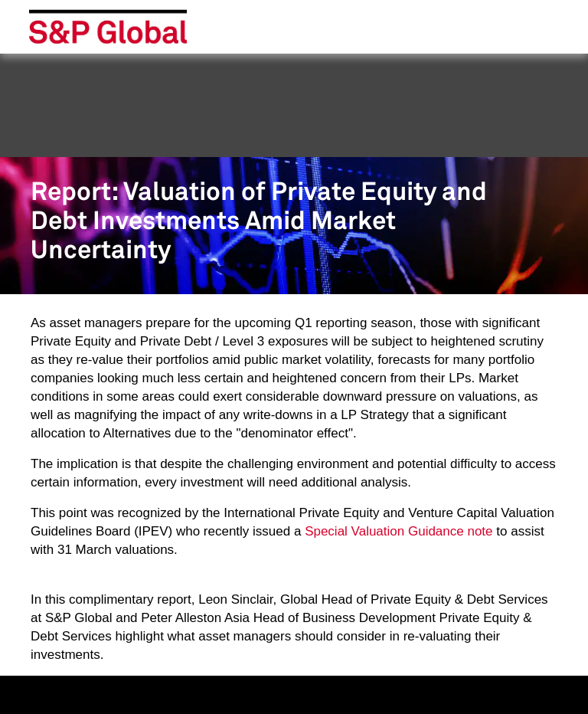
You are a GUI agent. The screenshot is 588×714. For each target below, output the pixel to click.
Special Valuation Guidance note (399, 531)
